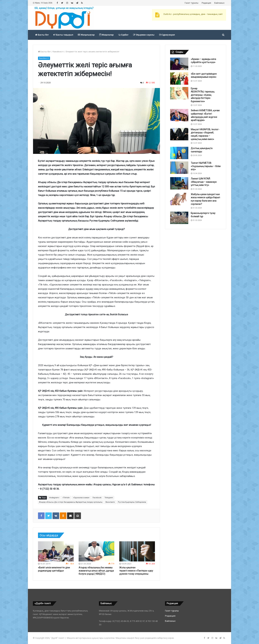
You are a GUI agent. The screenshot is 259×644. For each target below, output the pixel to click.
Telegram (109, 498)
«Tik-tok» (66, 498)
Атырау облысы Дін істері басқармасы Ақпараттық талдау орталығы (71, 502)
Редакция (206, 3)
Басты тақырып (63, 35)
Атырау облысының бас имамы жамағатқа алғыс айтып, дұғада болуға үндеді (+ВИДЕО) (96, 571)
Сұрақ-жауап (167, 35)
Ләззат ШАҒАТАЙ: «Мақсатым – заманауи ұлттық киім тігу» (204, 182)
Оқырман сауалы (144, 35)
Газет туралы (192, 3)
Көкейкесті (58, 52)
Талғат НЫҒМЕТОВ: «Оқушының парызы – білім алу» (206, 166)
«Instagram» (54, 498)
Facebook (97, 498)
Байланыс (219, 3)
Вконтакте (110, 502)
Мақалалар (106, 35)
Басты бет (42, 35)
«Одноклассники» (81, 498)
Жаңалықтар (86, 35)
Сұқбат (123, 35)
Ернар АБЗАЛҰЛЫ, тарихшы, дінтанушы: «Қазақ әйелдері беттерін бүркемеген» (203, 95)
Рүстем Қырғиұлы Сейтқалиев (132, 502)
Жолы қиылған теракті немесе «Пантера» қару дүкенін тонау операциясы (136, 571)
